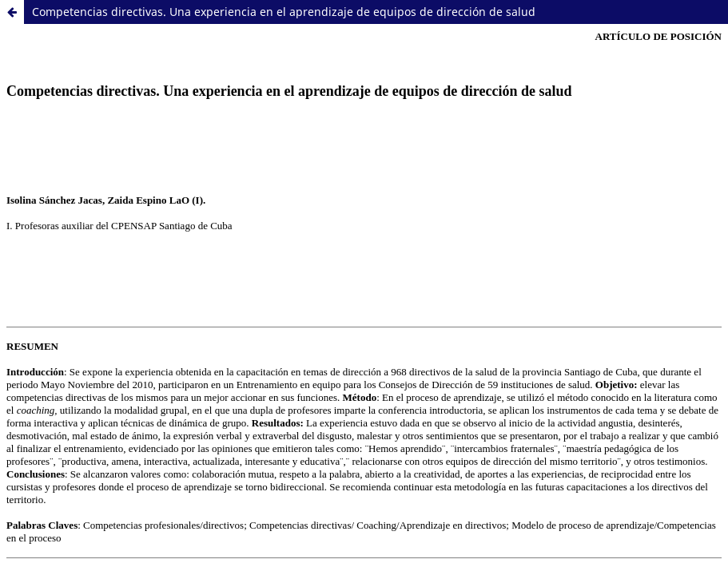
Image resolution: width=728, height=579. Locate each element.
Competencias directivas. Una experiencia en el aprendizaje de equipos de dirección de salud (284, 12)
